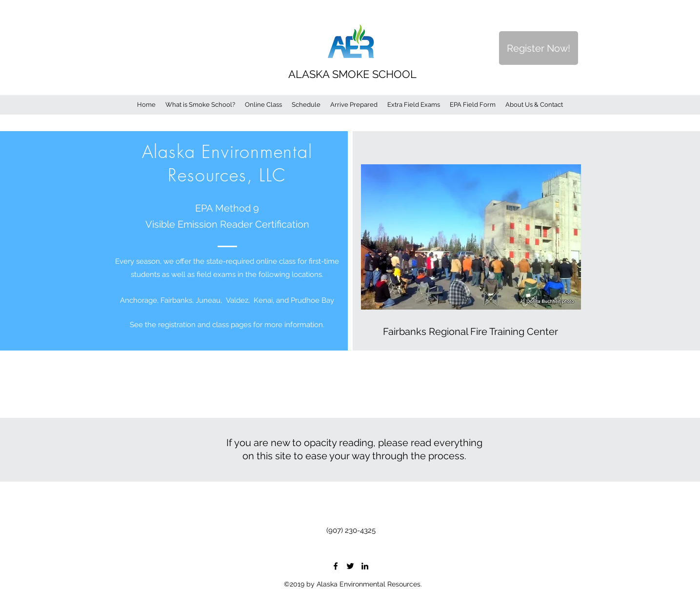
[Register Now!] (539, 48)
